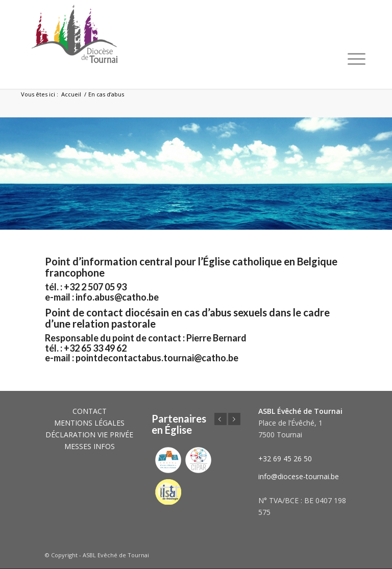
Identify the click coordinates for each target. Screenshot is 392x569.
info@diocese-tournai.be (299, 476)
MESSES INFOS (90, 446)
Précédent (220, 419)
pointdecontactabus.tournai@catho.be (157, 358)
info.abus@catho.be (118, 297)
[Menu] (357, 59)
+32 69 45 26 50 (285, 459)
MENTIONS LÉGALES (89, 423)
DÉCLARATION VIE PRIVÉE (89, 435)
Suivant (234, 419)
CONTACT (90, 411)
